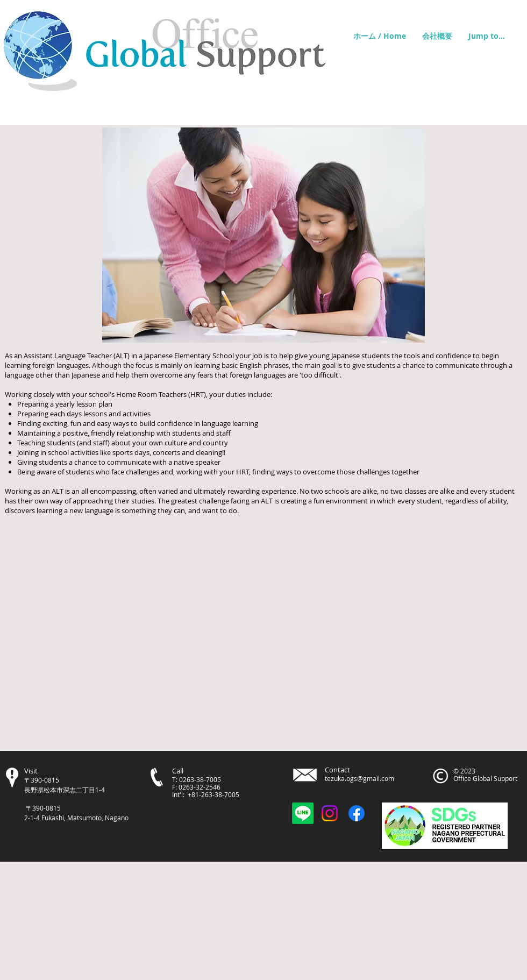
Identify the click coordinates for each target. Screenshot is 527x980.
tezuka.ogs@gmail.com (359, 778)
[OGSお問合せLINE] (303, 813)
